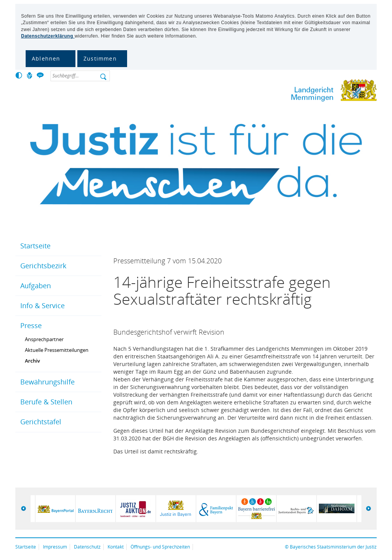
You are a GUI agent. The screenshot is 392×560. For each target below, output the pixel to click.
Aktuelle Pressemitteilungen (57, 350)
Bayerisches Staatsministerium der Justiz (333, 547)
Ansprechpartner (44, 339)
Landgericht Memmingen (310, 92)
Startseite (35, 246)
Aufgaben (36, 286)
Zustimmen (100, 58)
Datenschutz (87, 547)
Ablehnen (46, 58)
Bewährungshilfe (47, 382)
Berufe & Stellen (46, 402)
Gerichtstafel (41, 422)
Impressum (55, 547)
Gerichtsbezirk (43, 266)
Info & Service (42, 305)
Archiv (33, 361)
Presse (31, 325)
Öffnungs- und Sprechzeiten (160, 547)
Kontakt (116, 547)
